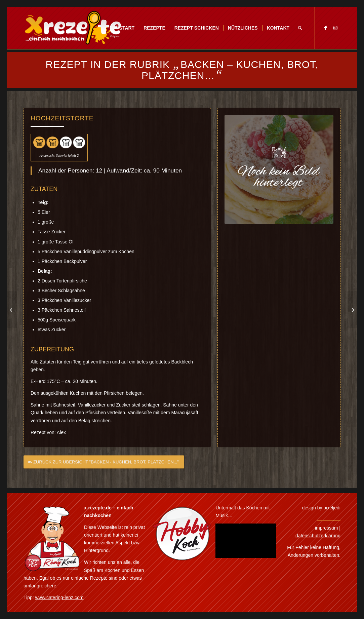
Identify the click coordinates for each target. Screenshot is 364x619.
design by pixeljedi (321, 508)
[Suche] (300, 28)
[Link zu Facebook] (325, 28)
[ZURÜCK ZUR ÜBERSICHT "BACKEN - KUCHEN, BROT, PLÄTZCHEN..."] (104, 466)
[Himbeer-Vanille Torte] (12, 310)
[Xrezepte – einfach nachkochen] (73, 28)
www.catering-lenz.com (59, 597)
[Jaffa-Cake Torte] (352, 310)
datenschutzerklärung (318, 536)
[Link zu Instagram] (335, 28)
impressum (326, 528)
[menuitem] (124, 28)
